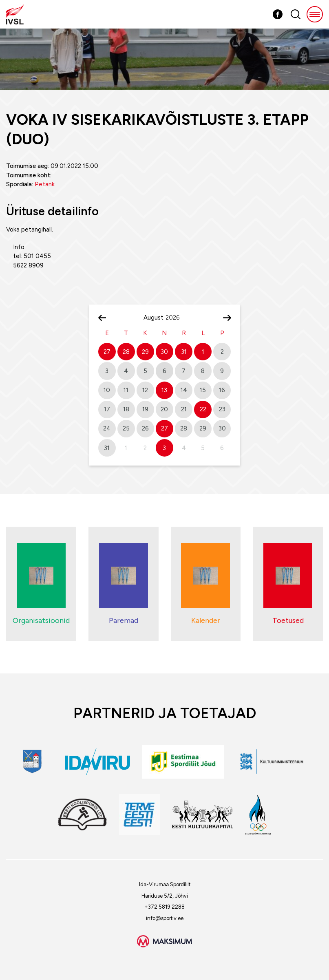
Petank (45, 184)
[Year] (176, 318)
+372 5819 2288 (164, 907)
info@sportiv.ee (165, 918)
